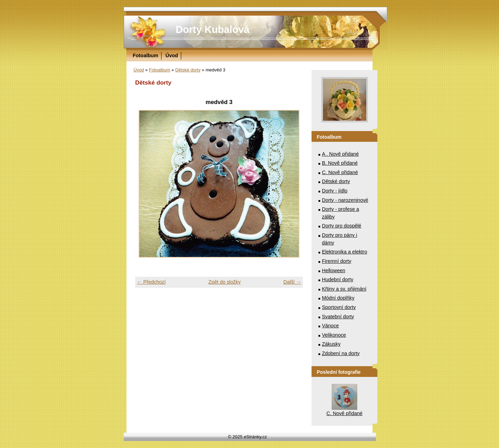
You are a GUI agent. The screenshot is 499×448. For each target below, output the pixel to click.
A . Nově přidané (340, 154)
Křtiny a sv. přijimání (344, 289)
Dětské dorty (188, 70)
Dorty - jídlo (335, 191)
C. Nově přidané (340, 172)
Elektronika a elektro (344, 252)
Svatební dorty (338, 317)
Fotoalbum (146, 55)
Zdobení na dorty (341, 353)
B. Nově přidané (340, 163)
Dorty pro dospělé (342, 226)
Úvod (172, 55)
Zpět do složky (225, 282)
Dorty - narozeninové (345, 200)
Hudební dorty (338, 279)
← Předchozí (151, 282)
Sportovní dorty (339, 307)
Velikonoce (334, 335)
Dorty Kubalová (213, 29)
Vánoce (330, 326)
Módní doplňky (338, 298)
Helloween (334, 270)
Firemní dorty (337, 261)
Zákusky (331, 344)
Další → (292, 282)
